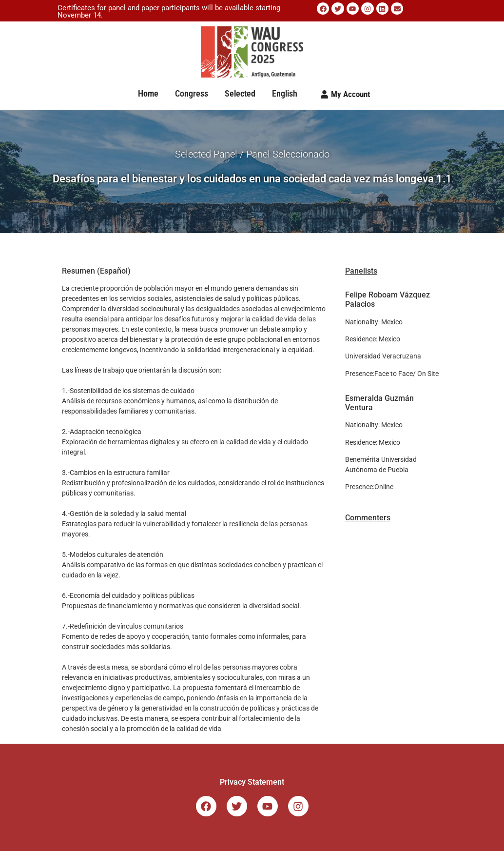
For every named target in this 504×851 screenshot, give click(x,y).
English (285, 93)
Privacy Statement (252, 782)
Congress (192, 93)
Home (148, 93)
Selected (240, 93)
